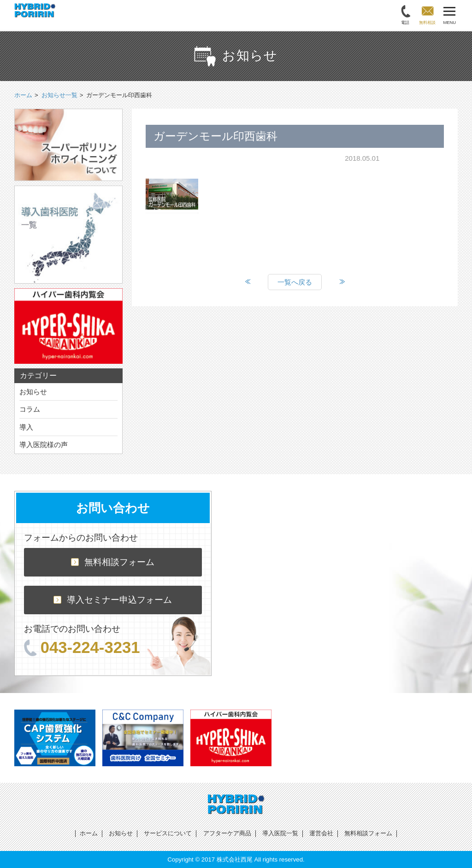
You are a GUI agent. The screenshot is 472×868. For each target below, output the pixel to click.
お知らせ (33, 392)
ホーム (89, 833)
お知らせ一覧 (59, 95)
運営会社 (321, 833)
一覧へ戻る (295, 282)
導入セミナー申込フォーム (113, 600)
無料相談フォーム (113, 562)
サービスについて (168, 833)
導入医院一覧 (280, 833)
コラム (30, 409)
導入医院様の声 (44, 445)
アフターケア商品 (227, 833)
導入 (26, 427)
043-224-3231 (82, 647)
